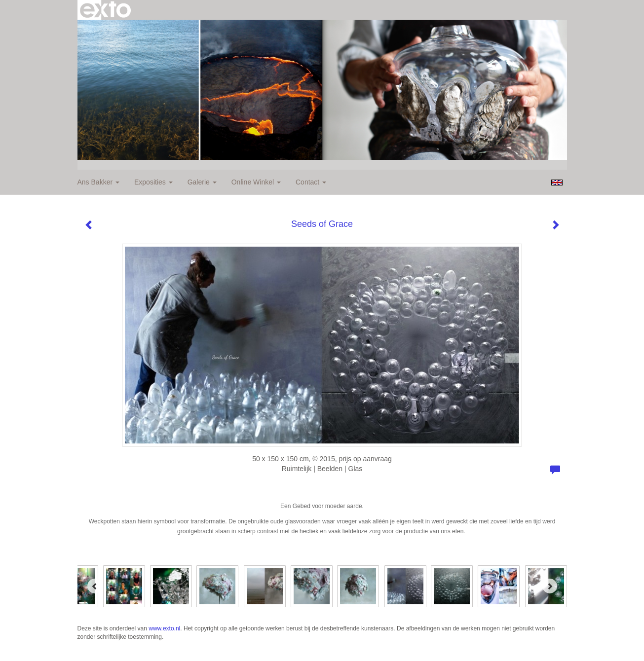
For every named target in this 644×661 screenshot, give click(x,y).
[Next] (550, 586)
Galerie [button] (202, 182)
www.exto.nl (164, 628)
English (557, 183)
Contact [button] (311, 182)
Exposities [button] (153, 182)
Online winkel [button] (256, 182)
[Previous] (95, 586)
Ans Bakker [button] (98, 182)
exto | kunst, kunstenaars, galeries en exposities (105, 10)
